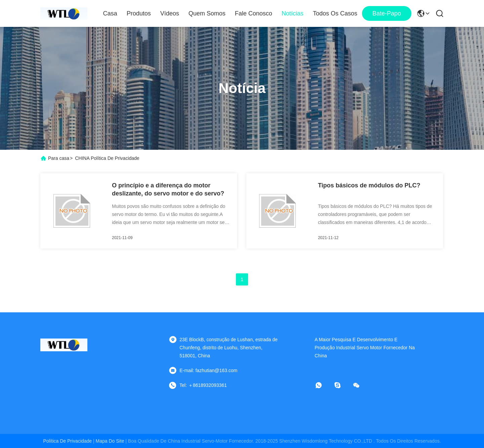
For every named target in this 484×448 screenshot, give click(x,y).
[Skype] (342, 385)
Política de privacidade (67, 441)
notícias (293, 13)
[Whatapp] (323, 385)
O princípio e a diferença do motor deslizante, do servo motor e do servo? (168, 189)
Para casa (59, 158)
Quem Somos (207, 13)
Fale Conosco (254, 13)
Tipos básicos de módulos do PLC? (369, 185)
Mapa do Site (110, 441)
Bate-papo (387, 13)
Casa (110, 13)
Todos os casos (335, 13)
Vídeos (170, 13)
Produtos (139, 13)
